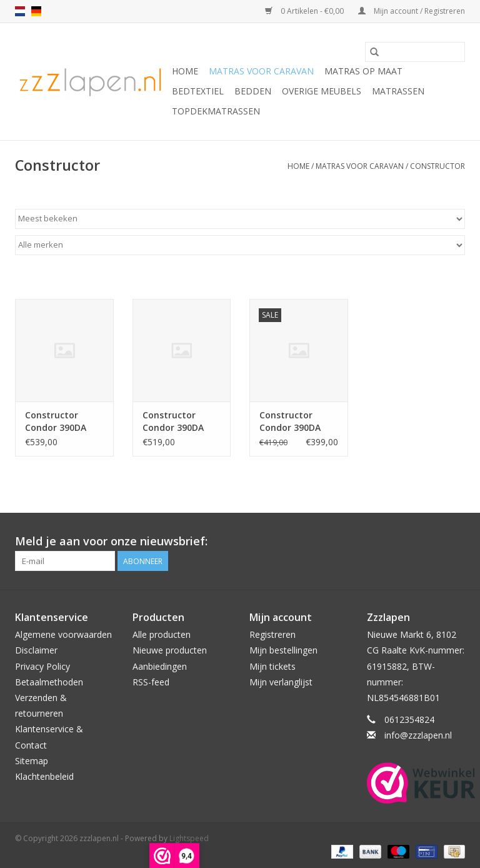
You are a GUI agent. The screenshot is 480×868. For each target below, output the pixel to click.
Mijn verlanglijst (281, 682)
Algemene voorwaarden (63, 634)
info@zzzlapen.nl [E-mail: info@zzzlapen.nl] (418, 735)
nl (20, 11)
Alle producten (162, 634)
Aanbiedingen (160, 666)
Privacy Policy (42, 666)
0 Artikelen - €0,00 (305, 11)
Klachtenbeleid (44, 776)
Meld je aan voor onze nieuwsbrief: (111, 541)
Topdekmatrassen (216, 111)
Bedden (253, 91)
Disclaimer (36, 650)
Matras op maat (363, 71)
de (36, 11)
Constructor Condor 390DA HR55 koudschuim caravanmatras (64, 421)
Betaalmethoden (49, 682)
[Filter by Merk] (240, 245)
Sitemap (32, 761)
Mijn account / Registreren (412, 11)
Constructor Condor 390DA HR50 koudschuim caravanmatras (181, 421)
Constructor (437, 166)
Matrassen (398, 91)
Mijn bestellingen (283, 650)
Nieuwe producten (170, 650)
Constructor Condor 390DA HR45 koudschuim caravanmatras (298, 421)
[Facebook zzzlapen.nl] (455, 542)
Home (185, 71)
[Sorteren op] (240, 219)
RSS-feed (151, 682)
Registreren (272, 634)
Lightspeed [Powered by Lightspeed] (189, 838)
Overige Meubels (322, 91)
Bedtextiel (198, 91)
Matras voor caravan (261, 71)
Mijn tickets (272, 666)
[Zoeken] (415, 52)
